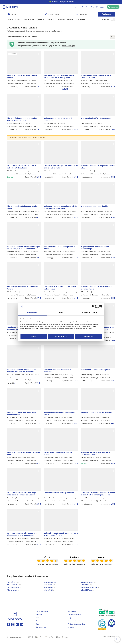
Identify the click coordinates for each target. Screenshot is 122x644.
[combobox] (25, 14)
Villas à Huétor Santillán (90, 591)
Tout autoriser (88, 336)
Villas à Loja (86, 588)
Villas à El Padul (87, 594)
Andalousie (17, 26)
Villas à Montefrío (14, 588)
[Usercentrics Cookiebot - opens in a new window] (93, 306)
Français (101, 7)
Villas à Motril (49, 594)
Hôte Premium (13, 57)
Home (9, 26)
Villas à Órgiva (13, 586)
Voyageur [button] (76, 7)
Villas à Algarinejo (14, 591)
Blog (92, 7)
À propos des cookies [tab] (90, 313)
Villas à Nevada (13, 594)
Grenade (25, 26)
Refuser (34, 336)
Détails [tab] (61, 313)
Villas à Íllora (50, 588)
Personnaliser (61, 336)
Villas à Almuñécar (89, 586)
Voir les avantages (68, 49)
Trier (113, 41)
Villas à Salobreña (51, 586)
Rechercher (107, 13)
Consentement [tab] (32, 313)
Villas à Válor (49, 591)
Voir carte (105, 19)
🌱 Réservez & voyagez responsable (60, 2)
